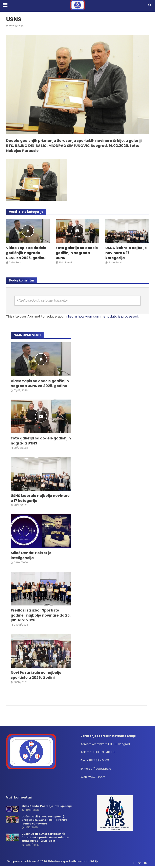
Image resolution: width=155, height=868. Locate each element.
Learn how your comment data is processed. (103, 316)
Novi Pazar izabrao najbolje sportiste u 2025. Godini (36, 676)
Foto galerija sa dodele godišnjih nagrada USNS (77, 253)
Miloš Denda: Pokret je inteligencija (31, 556)
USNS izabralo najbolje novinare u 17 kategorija (126, 253)
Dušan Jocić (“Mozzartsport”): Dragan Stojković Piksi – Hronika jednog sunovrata (45, 821)
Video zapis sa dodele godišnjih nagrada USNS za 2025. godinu (26, 253)
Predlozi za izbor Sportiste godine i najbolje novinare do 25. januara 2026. (41, 616)
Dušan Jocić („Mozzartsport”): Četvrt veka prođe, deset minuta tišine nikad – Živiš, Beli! (46, 838)
